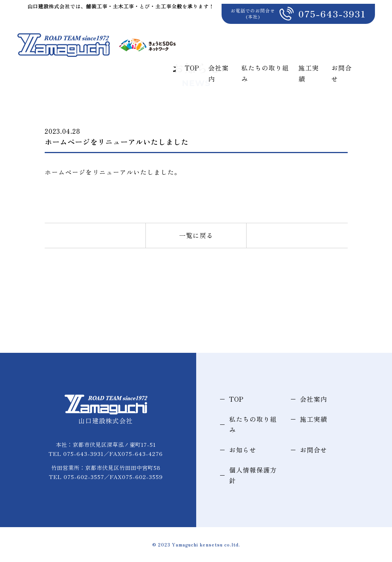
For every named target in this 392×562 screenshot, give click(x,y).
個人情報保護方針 (253, 475)
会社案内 (228, 32)
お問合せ (365, 32)
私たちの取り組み (278, 32)
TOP (198, 32)
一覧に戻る (196, 235)
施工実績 (328, 32)
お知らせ (243, 450)
